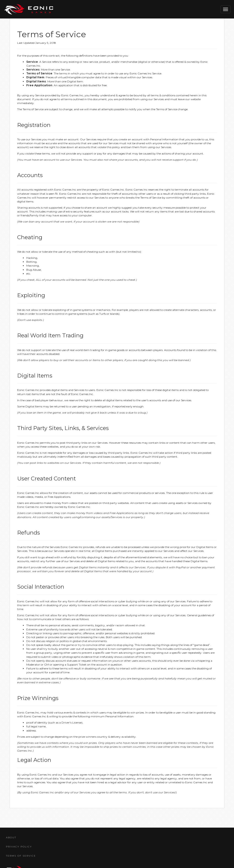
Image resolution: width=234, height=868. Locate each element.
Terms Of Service (21, 856)
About (11, 838)
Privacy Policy (19, 847)
